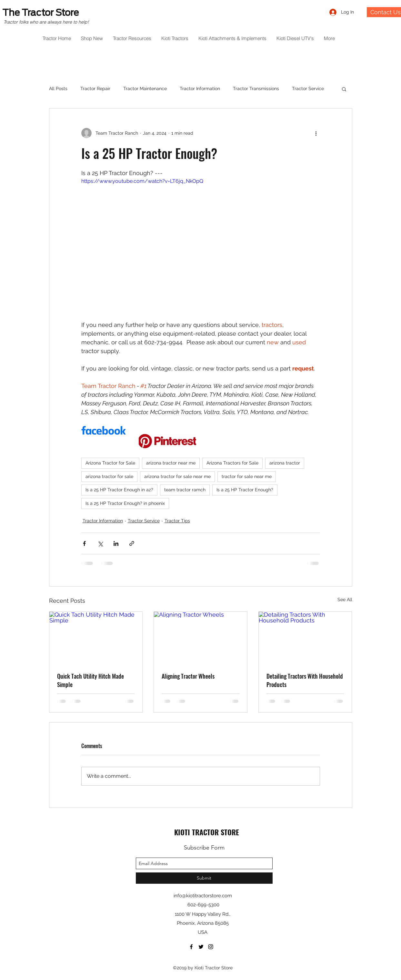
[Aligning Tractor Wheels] (200, 638)
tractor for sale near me (247, 476)
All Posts (58, 89)
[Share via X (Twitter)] (100, 543)
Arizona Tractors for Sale (232, 463)
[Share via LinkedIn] (116, 543)
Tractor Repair (95, 89)
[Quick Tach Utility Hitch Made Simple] (96, 638)
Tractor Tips (177, 521)
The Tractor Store (40, 13)
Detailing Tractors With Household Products (305, 680)
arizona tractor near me (171, 463)
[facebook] (191, 947)
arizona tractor (285, 463)
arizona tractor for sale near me (177, 476)
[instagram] (211, 947)
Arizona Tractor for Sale (110, 463)
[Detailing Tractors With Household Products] (305, 638)
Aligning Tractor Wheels (188, 676)
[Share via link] (132, 543)
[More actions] (316, 133)
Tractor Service (308, 89)
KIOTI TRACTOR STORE (207, 832)
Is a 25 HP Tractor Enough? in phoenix (125, 503)
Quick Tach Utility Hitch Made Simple (90, 680)
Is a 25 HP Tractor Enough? (245, 490)
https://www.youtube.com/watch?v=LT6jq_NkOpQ (142, 181)
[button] (344, 89)
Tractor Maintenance (145, 89)
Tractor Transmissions (256, 89)
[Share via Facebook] (84, 543)
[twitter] (201, 947)
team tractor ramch (185, 490)
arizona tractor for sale (109, 476)
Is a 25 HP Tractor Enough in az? (119, 490)
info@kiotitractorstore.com (203, 896)
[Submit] (204, 878)
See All (345, 599)
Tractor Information (200, 89)
